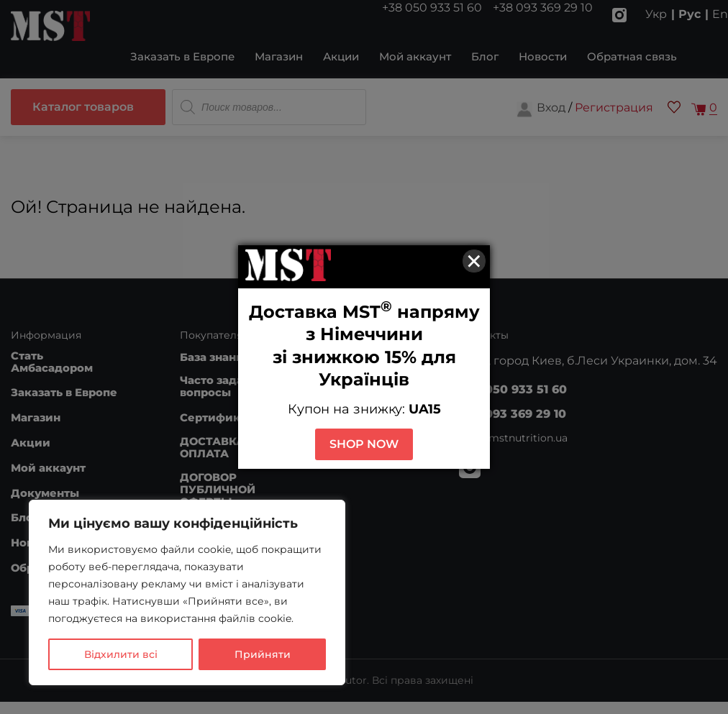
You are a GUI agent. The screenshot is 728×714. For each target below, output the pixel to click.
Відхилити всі (121, 654)
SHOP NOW (364, 444)
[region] (187, 592)
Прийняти (263, 654)
